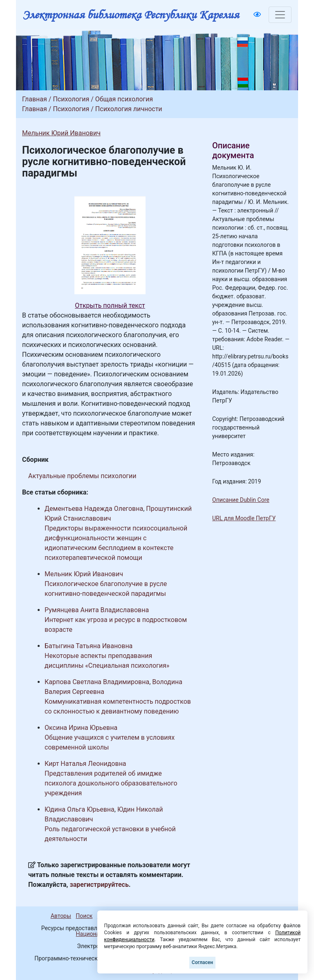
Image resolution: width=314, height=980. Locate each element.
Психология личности (129, 109)
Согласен (202, 962)
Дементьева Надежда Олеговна (94, 509)
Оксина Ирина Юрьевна (81, 728)
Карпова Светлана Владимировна (97, 682)
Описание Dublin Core (241, 500)
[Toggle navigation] (280, 15)
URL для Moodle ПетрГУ (244, 518)
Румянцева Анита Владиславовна (97, 610)
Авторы (61, 916)
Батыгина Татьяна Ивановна (89, 646)
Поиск (84, 916)
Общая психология (124, 99)
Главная (35, 99)
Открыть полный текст (110, 305)
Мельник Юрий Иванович (61, 133)
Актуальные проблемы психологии (82, 476)
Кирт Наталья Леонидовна (85, 764)
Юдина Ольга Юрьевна (80, 809)
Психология (71, 99)
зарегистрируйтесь (99, 885)
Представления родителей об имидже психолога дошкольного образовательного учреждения (111, 783)
